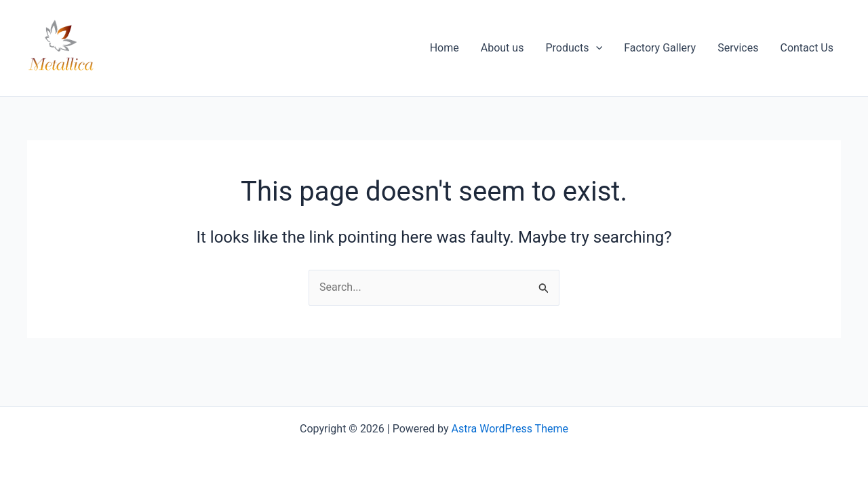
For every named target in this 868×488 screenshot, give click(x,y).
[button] (596, 48)
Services (738, 48)
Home (445, 48)
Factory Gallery (660, 48)
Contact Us (807, 48)
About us (502, 48)
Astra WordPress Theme (510, 429)
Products (574, 48)
